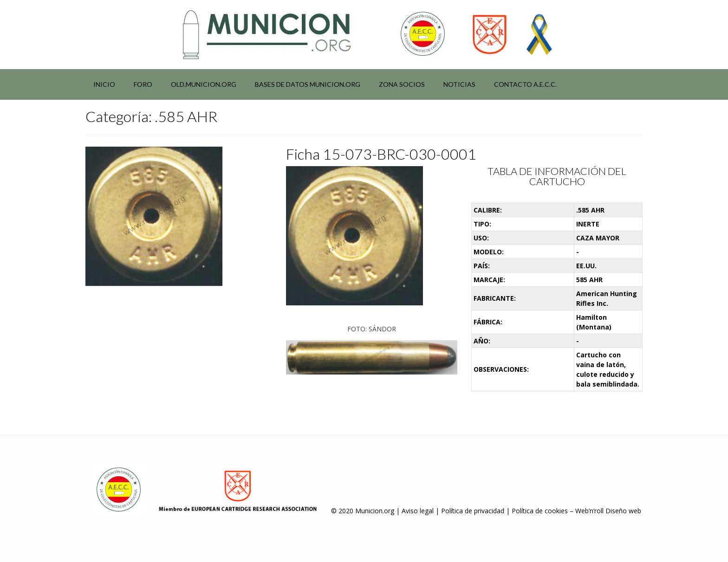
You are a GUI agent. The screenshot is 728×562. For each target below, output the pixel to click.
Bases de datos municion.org (308, 84)
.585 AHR (590, 210)
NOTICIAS (459, 84)
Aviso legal (418, 511)
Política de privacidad (473, 511)
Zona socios (402, 84)
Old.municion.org (204, 84)
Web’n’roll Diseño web (608, 511)
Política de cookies (540, 511)
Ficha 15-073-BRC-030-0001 (381, 154)
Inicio (104, 84)
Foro (143, 84)
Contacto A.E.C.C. (525, 84)
